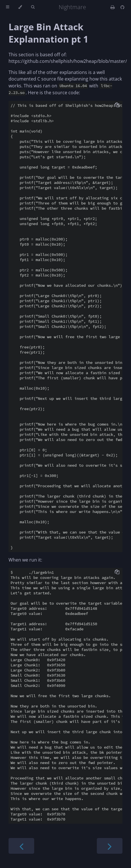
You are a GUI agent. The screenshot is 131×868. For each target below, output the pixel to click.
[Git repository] (122, 7)
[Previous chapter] (21, 846)
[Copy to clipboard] (117, 105)
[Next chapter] (110, 846)
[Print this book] (113, 7)
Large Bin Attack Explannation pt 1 (48, 33)
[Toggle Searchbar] (33, 7)
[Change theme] (20, 7)
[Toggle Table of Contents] (8, 7)
